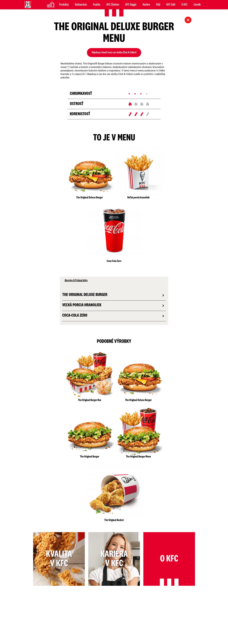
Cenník (197, 5)
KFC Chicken (113, 5)
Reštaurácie (81, 5)
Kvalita (97, 5)
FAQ (158, 5)
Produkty (64, 5)
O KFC (184, 5)
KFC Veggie (131, 5)
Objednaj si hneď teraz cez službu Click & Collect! (114, 53)
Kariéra (146, 5)
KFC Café (171, 5)
